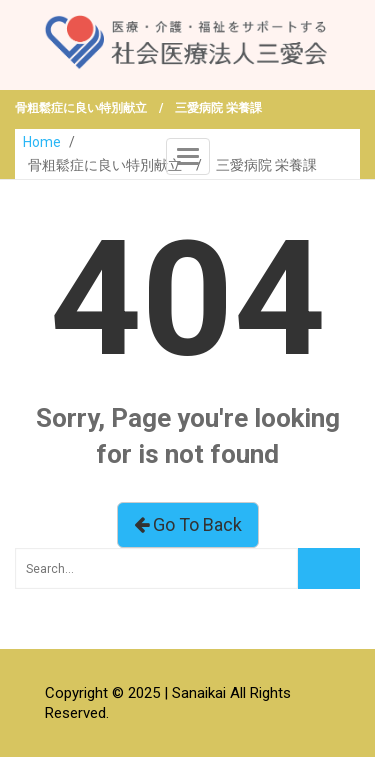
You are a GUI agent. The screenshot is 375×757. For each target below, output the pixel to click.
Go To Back (188, 524)
